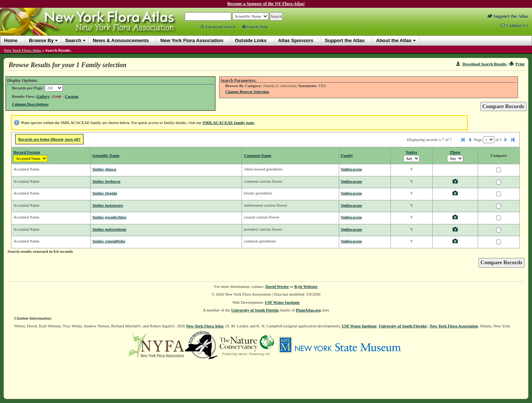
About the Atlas (394, 40)
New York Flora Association (454, 326)
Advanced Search (218, 27)
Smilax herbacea (106, 181)
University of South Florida (255, 310)
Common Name (258, 155)
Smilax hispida (105, 193)
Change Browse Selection (247, 92)
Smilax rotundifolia (109, 241)
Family (347, 155)
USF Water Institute (282, 302)
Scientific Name (106, 155)
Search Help (255, 27)
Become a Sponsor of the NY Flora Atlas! (266, 4)
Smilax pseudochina (109, 217)
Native (412, 152)
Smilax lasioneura (108, 205)
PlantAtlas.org (308, 310)
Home (11, 40)
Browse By (41, 40)
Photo (455, 152)
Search (73, 40)
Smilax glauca (104, 169)
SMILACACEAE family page (228, 123)
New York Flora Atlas (22, 50)
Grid (57, 96)
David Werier (277, 286)
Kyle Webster (306, 286)
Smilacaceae (352, 169)
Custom (72, 96)
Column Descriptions (30, 104)
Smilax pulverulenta (109, 229)
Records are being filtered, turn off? (49, 139)
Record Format (27, 152)
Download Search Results (481, 64)
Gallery (43, 96)
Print (517, 64)
